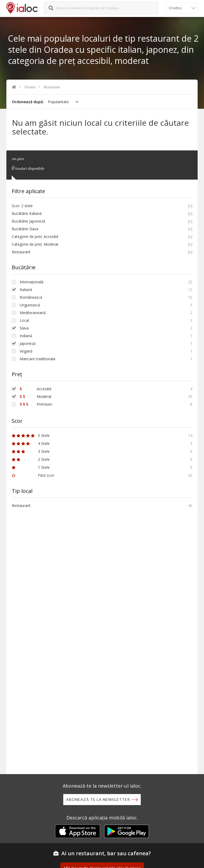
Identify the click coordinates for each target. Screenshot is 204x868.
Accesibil (35, 389)
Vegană (26, 351)
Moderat (36, 396)
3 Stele (31, 451)
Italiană (26, 290)
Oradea (30, 87)
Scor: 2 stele (22, 206)
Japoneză (28, 343)
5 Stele (31, 435)
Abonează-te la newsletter (98, 799)
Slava (24, 328)
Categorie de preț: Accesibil (35, 236)
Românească (31, 297)
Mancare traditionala (37, 359)
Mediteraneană (33, 313)
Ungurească (30, 305)
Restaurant (52, 87)
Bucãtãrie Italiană (27, 213)
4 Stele (31, 443)
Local (24, 320)
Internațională (32, 282)
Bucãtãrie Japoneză (28, 221)
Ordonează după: (28, 102)
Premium (36, 404)
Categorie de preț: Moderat (35, 244)
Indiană (26, 336)
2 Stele (31, 459)
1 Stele (31, 467)
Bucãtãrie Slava (25, 229)
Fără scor (33, 475)
